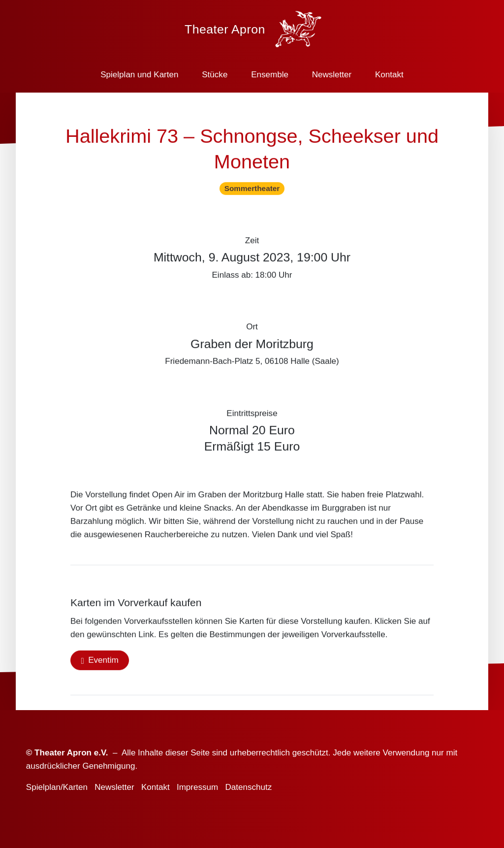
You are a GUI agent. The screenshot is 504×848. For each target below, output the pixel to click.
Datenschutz (248, 787)
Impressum (197, 787)
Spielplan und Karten (139, 75)
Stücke (215, 75)
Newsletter (332, 75)
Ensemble (270, 75)
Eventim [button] (103, 662)
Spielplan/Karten (57, 787)
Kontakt (389, 75)
